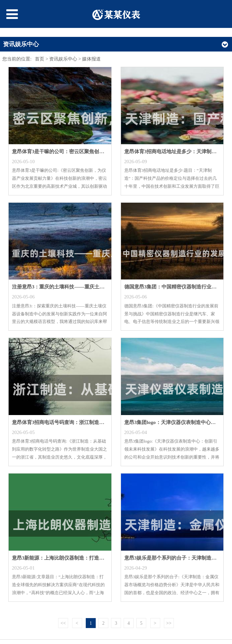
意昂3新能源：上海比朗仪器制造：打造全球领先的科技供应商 (81, 558)
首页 (40, 59)
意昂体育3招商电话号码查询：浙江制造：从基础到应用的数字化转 (86, 422)
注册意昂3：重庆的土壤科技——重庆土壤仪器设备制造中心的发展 (86, 287)
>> (169, 623)
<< (63, 623)
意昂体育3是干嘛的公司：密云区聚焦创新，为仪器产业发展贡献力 (86, 151)
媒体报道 (91, 59)
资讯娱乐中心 (63, 59)
